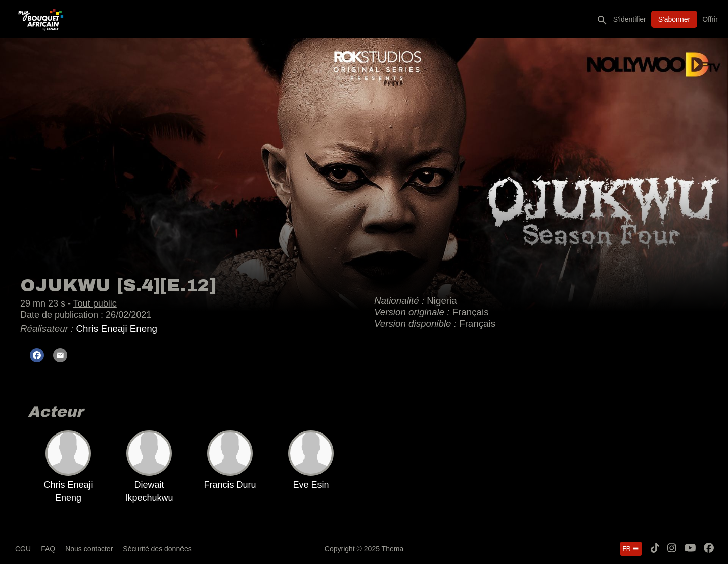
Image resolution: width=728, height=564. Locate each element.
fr (631, 549)
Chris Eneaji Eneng (117, 329)
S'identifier (630, 19)
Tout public (95, 303)
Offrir (710, 19)
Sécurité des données (157, 549)
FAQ (48, 549)
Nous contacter (89, 549)
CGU (23, 549)
